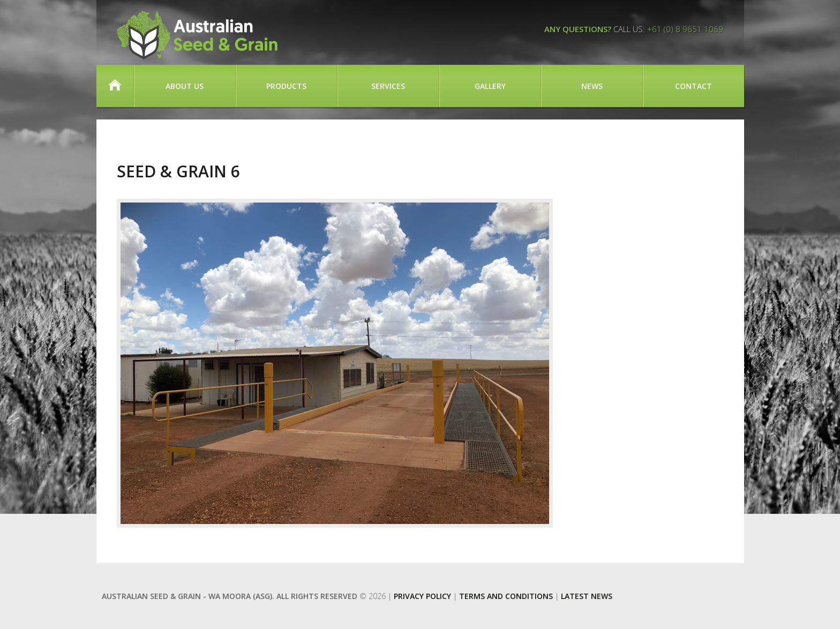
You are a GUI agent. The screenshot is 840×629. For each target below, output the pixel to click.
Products (286, 86)
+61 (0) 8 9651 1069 (685, 29)
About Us (185, 86)
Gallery (490, 86)
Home (115, 86)
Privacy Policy (422, 596)
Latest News (587, 596)
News (592, 86)
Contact (693, 86)
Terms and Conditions (506, 596)
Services (388, 86)
